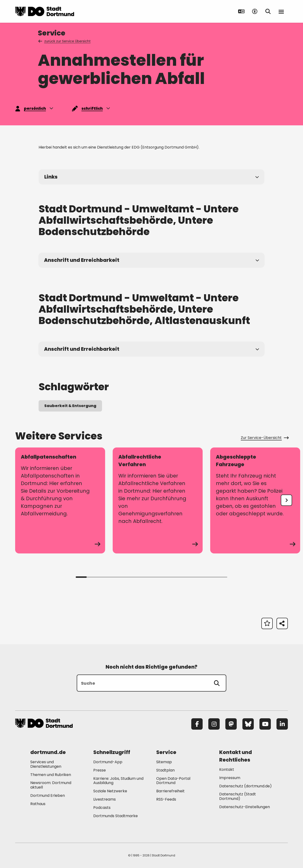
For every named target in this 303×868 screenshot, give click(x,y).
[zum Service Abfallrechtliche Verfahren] (158, 500)
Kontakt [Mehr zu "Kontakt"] (227, 769)
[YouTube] (265, 724)
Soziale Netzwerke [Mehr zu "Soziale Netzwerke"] (110, 791)
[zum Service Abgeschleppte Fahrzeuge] (255, 500)
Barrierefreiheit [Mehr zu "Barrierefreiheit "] (170, 791)
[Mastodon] (231, 724)
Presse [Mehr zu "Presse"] (100, 770)
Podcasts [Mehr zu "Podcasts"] (102, 808)
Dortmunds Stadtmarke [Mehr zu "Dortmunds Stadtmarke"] (116, 816)
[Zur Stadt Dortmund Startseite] (45, 11)
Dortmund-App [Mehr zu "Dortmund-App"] (108, 762)
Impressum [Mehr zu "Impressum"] (230, 778)
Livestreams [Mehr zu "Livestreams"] (105, 799)
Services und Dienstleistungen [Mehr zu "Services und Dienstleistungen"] (46, 764)
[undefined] (286, 500)
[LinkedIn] (282, 724)
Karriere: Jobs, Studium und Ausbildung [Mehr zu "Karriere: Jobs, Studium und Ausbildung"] (118, 781)
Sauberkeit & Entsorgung (70, 406)
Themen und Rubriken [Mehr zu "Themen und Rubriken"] (51, 775)
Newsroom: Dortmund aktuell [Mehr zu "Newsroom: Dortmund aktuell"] (51, 785)
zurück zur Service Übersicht (65, 41)
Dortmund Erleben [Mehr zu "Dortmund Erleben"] (48, 796)
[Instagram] (214, 724)
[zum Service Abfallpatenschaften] (60, 500)
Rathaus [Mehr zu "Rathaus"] (38, 804)
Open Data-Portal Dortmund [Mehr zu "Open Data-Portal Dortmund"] (173, 781)
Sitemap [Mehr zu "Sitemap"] (164, 762)
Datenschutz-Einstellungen (245, 807)
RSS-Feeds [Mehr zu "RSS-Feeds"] (166, 799)
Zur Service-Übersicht (264, 438)
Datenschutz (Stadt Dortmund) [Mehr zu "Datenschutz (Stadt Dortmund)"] (238, 796)
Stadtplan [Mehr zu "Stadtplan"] (165, 770)
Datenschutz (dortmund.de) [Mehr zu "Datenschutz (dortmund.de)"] (245, 786)
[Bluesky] (248, 724)
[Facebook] (197, 724)
